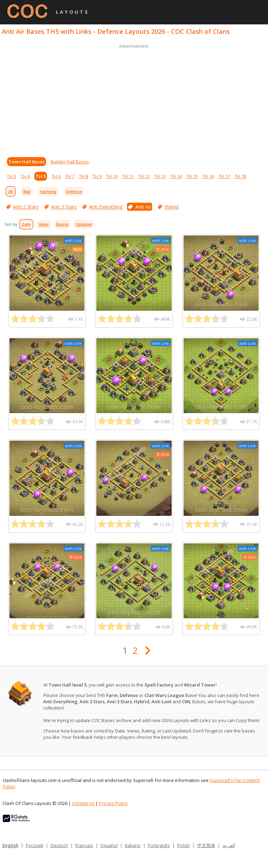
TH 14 (176, 176)
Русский (35, 845)
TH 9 (97, 176)
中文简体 (206, 845)
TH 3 (12, 176)
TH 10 (112, 176)
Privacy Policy (113, 803)
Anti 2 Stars (26, 207)
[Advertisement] (134, 99)
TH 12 (144, 176)
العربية (229, 845)
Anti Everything (106, 207)
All (11, 191)
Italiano (133, 845)
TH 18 (240, 176)
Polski (184, 845)
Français (84, 845)
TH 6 (56, 176)
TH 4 (25, 176)
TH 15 (192, 176)
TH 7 (70, 176)
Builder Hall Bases (70, 162)
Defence (74, 191)
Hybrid (172, 207)
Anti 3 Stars (64, 207)
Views (44, 224)
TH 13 (160, 176)
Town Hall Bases (27, 162)
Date (26, 224)
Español (109, 845)
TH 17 (224, 176)
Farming (48, 191)
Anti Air (143, 207)
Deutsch (59, 845)
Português (159, 845)
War (27, 191)
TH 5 (41, 176)
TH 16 (208, 176)
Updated (84, 224)
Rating (62, 224)
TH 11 (128, 176)
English (10, 845)
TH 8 (83, 176)
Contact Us (83, 803)
